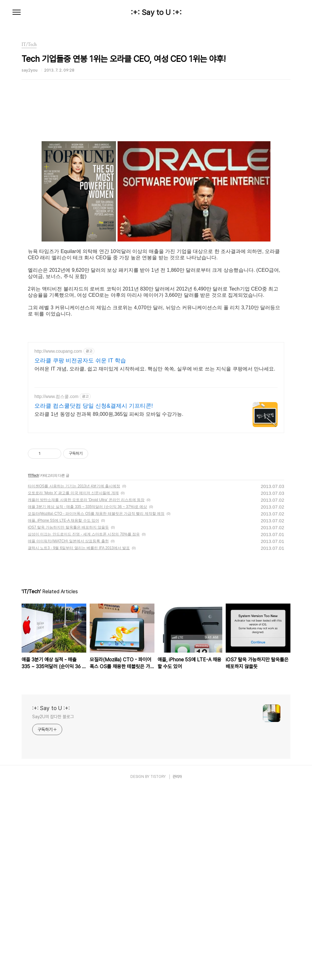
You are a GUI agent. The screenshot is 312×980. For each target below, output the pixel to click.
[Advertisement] (156, 155)
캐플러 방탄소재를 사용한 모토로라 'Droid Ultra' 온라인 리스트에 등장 (86, 692)
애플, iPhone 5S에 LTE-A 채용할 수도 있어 (63, 712)
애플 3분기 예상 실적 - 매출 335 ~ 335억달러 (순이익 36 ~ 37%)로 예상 (87, 699)
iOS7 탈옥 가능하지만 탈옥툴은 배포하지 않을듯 (68, 719)
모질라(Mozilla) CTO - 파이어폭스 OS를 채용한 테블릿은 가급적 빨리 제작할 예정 (96, 705)
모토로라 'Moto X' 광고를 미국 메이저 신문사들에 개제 (73, 685)
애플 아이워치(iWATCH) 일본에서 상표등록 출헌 (68, 733)
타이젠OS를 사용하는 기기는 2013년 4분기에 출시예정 (74, 678)
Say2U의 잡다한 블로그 (53, 908)
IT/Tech (33, 667)
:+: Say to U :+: (156, 12)
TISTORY (158, 968)
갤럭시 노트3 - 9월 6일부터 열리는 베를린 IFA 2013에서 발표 (79, 740)
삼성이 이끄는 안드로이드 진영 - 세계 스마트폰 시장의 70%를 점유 (84, 726)
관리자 (177, 968)
